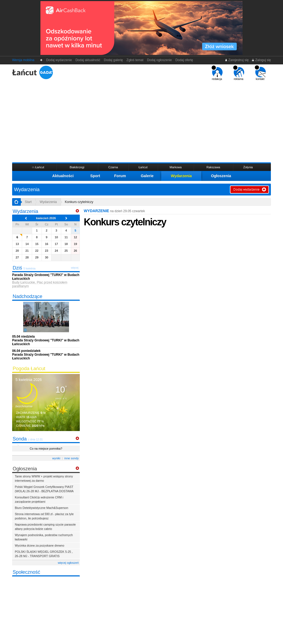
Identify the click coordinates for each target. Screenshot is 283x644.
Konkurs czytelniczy (79, 202)
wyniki (56, 458)
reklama (239, 73)
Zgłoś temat (135, 60)
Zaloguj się (261, 60)
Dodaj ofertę (184, 60)
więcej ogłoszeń (68, 563)
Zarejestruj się (237, 60)
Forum (120, 176)
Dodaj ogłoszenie (159, 60)
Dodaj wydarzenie (59, 60)
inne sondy (72, 458)
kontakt (260, 73)
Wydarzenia (181, 176)
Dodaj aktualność (88, 60)
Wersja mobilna (23, 60)
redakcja (217, 73)
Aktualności (63, 176)
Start (28, 202)
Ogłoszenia (221, 176)
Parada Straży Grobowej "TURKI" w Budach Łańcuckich (46, 340)
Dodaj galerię (113, 60)
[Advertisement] (141, 121)
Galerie (147, 176)
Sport (95, 176)
